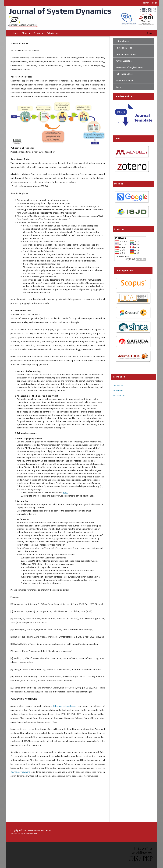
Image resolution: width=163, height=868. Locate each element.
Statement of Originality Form (130, 67)
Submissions (53, 33)
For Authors (118, 391)
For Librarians (119, 396)
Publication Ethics (124, 74)
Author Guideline (124, 61)
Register (145, 3)
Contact (120, 87)
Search (151, 33)
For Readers (118, 386)
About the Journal (124, 80)
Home (16, 33)
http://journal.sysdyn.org (65, 706)
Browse (38, 33)
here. (65, 493)
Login (155, 3)
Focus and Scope (124, 48)
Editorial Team (123, 41)
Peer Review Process (126, 54)
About (25, 33)
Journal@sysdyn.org (20, 772)
